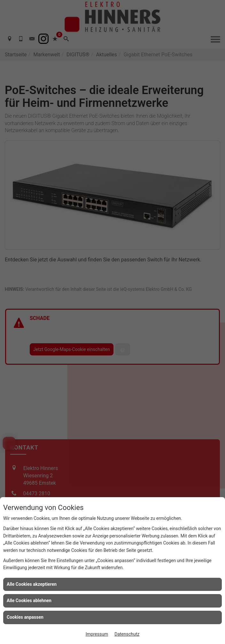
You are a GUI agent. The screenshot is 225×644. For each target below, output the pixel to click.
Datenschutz (127, 634)
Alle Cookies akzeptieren (32, 584)
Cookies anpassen (25, 617)
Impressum (97, 634)
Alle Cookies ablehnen (29, 600)
